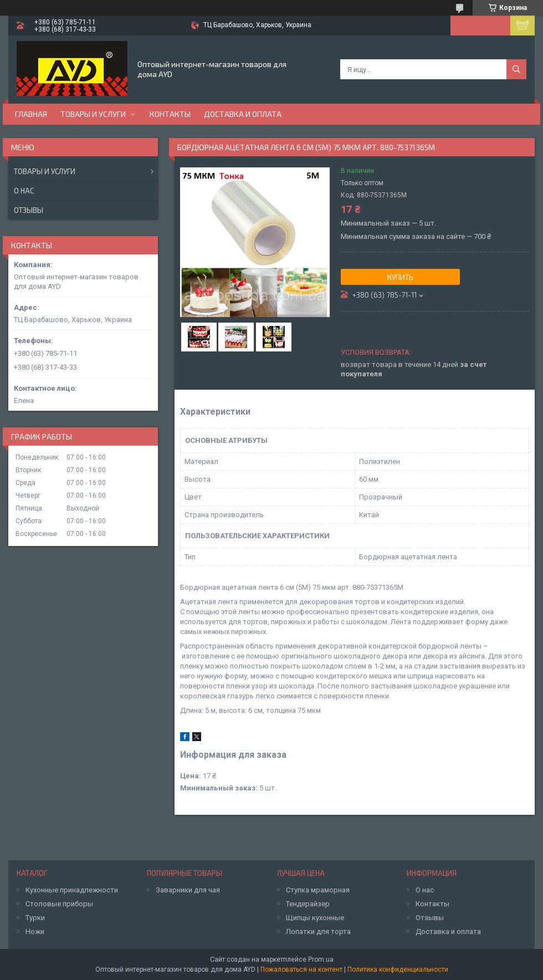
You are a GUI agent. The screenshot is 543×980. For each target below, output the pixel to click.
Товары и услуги (93, 114)
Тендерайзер (308, 904)
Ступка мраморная (318, 890)
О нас (24, 191)
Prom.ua (321, 959)
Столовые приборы (59, 904)
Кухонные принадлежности (72, 890)
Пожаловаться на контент (301, 969)
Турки (35, 918)
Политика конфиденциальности (398, 969)
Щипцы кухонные (315, 918)
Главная (31, 114)
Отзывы (29, 210)
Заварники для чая (188, 890)
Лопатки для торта (318, 931)
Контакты (170, 114)
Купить (400, 277)
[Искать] (516, 69)
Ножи (35, 931)
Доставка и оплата (243, 114)
